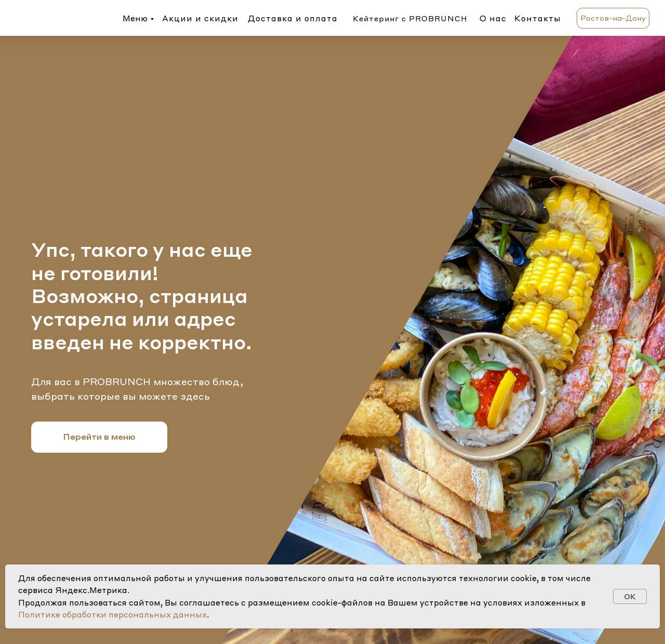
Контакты (538, 18)
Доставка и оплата (293, 18)
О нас (493, 18)
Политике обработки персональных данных (112, 614)
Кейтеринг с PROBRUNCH (410, 18)
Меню (135, 18)
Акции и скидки (200, 18)
